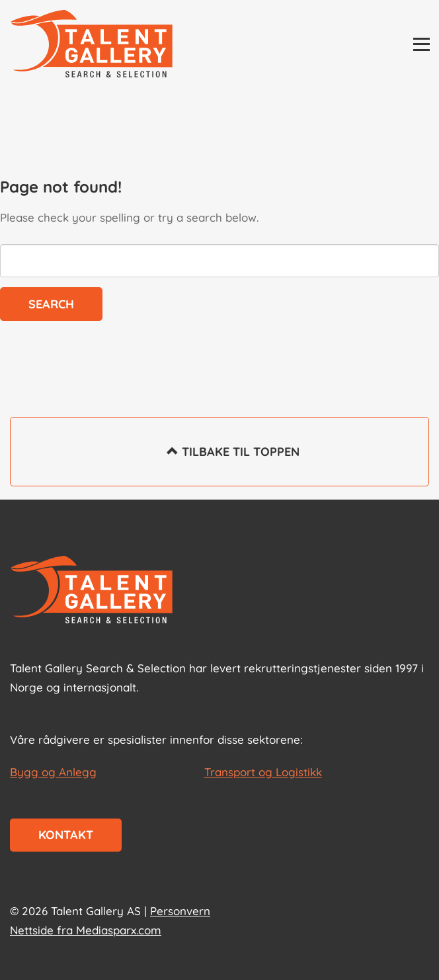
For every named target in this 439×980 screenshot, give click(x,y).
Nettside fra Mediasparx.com (86, 930)
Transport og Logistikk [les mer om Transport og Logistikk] (263, 772)
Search (51, 304)
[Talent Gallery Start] (92, 45)
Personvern (180, 911)
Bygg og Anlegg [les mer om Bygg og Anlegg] (53, 772)
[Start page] (92, 591)
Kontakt (66, 835)
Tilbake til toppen (220, 461)
